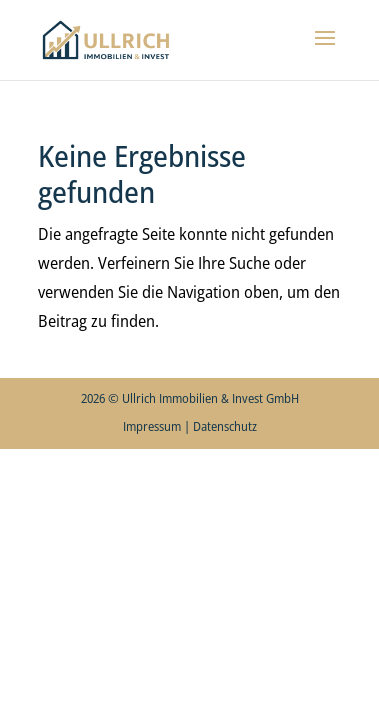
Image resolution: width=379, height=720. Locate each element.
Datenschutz (225, 426)
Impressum (152, 426)
